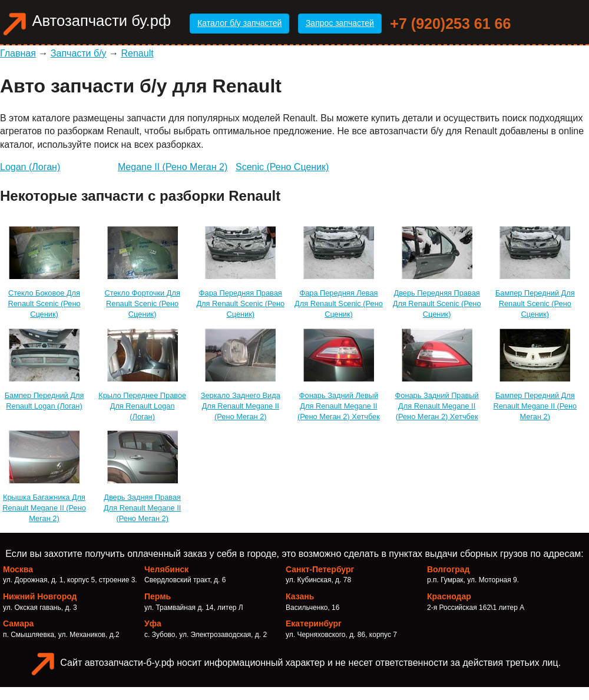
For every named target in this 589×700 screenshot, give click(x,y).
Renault (138, 53)
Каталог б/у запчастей (239, 23)
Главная (18, 53)
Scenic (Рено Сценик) (282, 167)
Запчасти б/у (79, 53)
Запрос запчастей (340, 23)
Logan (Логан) (30, 167)
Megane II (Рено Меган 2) (173, 167)
